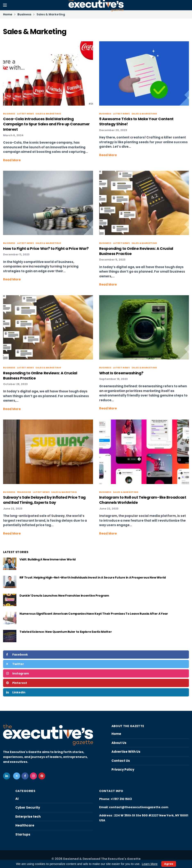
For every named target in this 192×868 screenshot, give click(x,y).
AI (17, 799)
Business (9, 114)
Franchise (24, 492)
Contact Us (121, 761)
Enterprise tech (28, 817)
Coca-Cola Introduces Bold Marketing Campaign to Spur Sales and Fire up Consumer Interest (46, 124)
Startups (23, 834)
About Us (119, 743)
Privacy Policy (123, 769)
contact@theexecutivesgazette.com (139, 807)
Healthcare (25, 825)
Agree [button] (169, 864)
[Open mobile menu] (5, 5)
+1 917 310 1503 (121, 799)
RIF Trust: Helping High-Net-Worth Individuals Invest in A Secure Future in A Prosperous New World (93, 578)
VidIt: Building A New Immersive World (48, 559)
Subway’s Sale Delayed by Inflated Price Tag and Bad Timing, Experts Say (44, 500)
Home (116, 734)
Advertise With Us (126, 752)
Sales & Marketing (48, 114)
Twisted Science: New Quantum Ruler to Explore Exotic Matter (66, 632)
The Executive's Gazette (121, 859)
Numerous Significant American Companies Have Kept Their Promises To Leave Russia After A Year (94, 614)
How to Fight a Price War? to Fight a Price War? (46, 248)
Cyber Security (28, 807)
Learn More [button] (150, 864)
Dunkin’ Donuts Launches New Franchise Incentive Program (64, 596)
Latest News (26, 114)
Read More (12, 160)
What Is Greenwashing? (121, 373)
